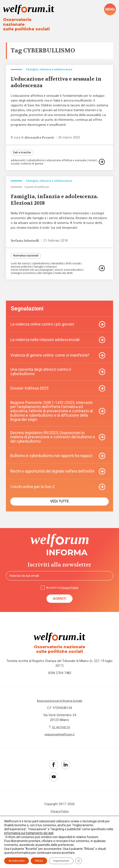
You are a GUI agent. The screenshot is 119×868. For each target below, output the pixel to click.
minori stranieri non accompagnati (33, 272)
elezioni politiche (22, 269)
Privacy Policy (70, 599)
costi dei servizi (21, 266)
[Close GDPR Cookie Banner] (78, 861)
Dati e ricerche (22, 151)
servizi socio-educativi (71, 272)
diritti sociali (76, 266)
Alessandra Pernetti (40, 136)
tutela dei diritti (66, 275)
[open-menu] (110, 10)
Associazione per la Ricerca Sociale (59, 714)
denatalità (59, 266)
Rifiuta (39, 861)
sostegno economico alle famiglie (33, 275)
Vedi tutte (60, 512)
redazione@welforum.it (59, 748)
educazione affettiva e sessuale (68, 159)
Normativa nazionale (26, 258)
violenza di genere (43, 162)
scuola (25, 162)
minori (15, 162)
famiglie (40, 269)
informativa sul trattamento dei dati (29, 833)
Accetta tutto (17, 861)
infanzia (52, 269)
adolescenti (18, 159)
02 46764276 (61, 741)
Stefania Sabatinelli (26, 242)
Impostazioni (61, 861)
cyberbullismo (37, 159)
